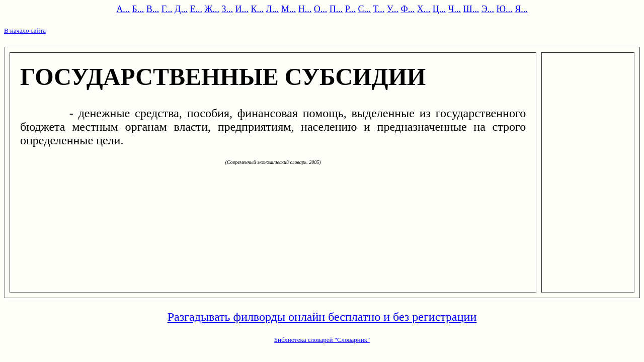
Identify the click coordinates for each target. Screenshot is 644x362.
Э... (488, 9)
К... (258, 9)
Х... (424, 9)
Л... (273, 9)
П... (336, 9)
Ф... (408, 9)
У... (393, 9)
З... (228, 9)
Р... (350, 9)
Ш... (471, 9)
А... (123, 9)
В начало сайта (25, 30)
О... (321, 9)
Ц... (439, 9)
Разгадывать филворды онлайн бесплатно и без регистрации (322, 317)
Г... (167, 9)
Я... (521, 9)
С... (365, 9)
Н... (305, 9)
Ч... (455, 9)
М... (289, 9)
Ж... (212, 9)
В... (153, 9)
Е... (196, 9)
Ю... (505, 9)
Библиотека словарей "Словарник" (322, 340)
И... (242, 9)
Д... (181, 9)
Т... (379, 9)
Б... (138, 9)
